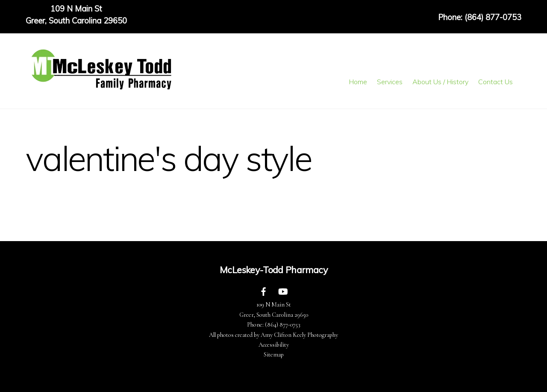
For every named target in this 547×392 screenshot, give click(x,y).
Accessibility (274, 345)
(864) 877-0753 (283, 325)
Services (390, 82)
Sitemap (274, 355)
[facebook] (264, 291)
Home (358, 82)
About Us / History (440, 82)
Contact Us (496, 82)
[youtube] (283, 291)
